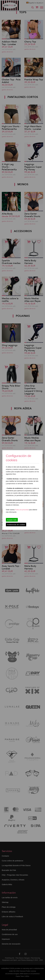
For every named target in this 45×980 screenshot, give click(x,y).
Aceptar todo (12, 520)
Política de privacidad (22, 510)
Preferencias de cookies (16, 525)
